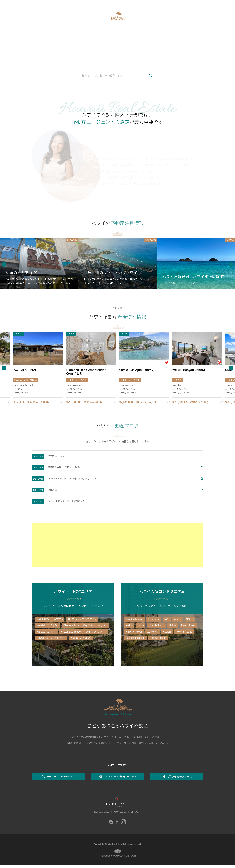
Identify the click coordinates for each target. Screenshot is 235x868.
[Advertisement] (117, 545)
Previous (4, 264)
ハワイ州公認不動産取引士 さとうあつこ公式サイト (61, 4)
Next (231, 264)
